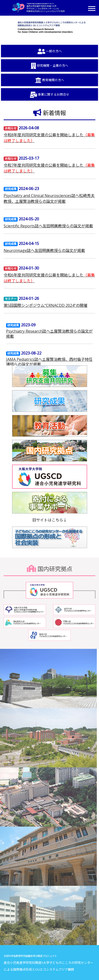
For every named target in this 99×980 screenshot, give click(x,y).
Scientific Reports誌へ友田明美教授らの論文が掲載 (48, 226)
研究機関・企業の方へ (49, 66)
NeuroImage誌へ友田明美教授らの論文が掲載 (44, 250)
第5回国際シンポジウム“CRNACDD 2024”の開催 (46, 305)
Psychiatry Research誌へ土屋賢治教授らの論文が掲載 (49, 334)
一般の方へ (50, 52)
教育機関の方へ (50, 80)
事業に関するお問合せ (50, 95)
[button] (91, 8)
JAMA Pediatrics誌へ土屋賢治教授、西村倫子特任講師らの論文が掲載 (49, 362)
